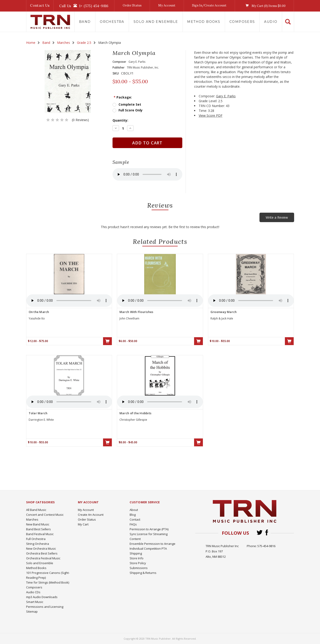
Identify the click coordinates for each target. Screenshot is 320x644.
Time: (203, 111)
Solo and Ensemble (156, 22)
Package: (123, 97)
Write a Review (277, 217)
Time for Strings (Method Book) (48, 582)
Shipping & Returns (143, 573)
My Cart (83, 524)
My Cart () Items (264, 6)
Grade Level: (208, 101)
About (134, 510)
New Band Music (38, 524)
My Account (167, 5)
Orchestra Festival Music (43, 558)
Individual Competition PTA (148, 549)
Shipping (136, 553)
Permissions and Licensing (45, 607)
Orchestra (112, 22)
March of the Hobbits (135, 413)
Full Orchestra (36, 539)
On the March (39, 312)
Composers (242, 22)
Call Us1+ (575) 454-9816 (84, 6)
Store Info (137, 558)
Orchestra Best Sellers (42, 553)
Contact (135, 519)
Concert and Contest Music (45, 515)
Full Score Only (131, 110)
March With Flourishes (136, 312)
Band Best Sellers (38, 529)
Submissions (139, 568)
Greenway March (224, 312)
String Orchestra (38, 544)
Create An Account (91, 515)
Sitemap (32, 611)
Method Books (204, 22)
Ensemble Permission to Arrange (152, 544)
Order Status (132, 5)
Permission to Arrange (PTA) (149, 529)
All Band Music (36, 510)
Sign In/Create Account (209, 5)
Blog (133, 515)
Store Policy (138, 563)
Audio (271, 22)
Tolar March (38, 413)
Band (85, 22)
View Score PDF (211, 115)
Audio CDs (33, 592)
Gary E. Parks (226, 96)
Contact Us (40, 5)
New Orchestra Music (41, 549)
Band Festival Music (40, 534)
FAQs (133, 524)
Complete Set (130, 104)
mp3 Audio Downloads (42, 597)
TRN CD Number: (212, 106)
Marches (32, 519)
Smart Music (35, 602)
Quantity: (120, 120)
